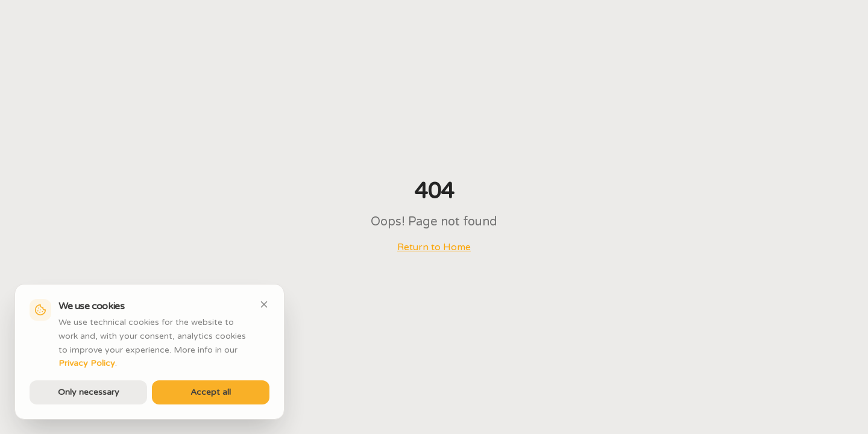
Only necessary (89, 392)
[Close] (264, 304)
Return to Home (434, 247)
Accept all (211, 392)
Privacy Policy (87, 363)
